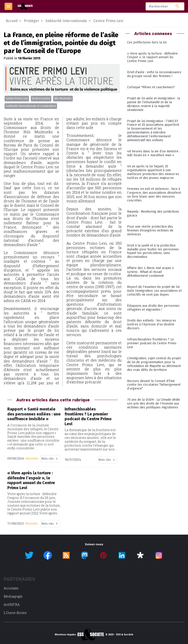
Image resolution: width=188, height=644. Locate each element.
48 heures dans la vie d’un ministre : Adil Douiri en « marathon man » (154, 153)
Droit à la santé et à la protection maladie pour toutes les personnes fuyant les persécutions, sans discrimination (153, 251)
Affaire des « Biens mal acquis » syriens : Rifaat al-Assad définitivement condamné (150, 272)
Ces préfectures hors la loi (147, 42)
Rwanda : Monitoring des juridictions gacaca (153, 214)
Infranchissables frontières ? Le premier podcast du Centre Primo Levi (152, 343)
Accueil (12, 21)
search (177, 6)
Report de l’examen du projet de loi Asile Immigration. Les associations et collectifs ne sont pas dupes (154, 291)
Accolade (11, 588)
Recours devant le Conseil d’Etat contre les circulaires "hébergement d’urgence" (154, 385)
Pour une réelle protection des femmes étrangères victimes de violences (150, 230)
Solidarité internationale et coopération (31, 106)
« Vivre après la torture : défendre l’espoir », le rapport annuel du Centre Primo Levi (152, 57)
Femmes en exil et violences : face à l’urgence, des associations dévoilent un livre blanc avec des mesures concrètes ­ (154, 195)
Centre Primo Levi (17, 98)
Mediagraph (13, 596)
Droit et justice (41, 98)
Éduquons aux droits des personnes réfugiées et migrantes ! (153, 308)
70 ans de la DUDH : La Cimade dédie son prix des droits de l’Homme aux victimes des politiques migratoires (154, 404)
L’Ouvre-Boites (15, 613)
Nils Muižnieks (63, 98)
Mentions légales (65, 635)
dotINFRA (12, 605)
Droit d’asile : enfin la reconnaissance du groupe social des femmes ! (154, 74)
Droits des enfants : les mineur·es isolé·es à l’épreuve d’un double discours (152, 324)
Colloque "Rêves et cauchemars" (151, 87)
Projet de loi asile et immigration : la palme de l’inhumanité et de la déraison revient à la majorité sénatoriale (154, 104)
